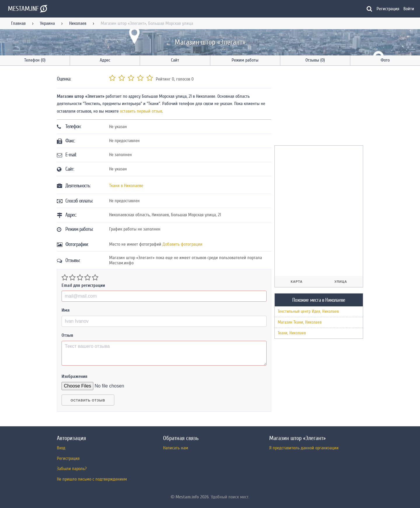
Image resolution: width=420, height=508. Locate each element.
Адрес (105, 60)
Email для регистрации (83, 285)
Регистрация (388, 9)
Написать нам (176, 448)
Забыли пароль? (72, 469)
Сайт (175, 60)
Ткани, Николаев (292, 333)
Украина (47, 23)
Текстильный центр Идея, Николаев (308, 311)
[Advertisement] (318, 107)
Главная (18, 23)
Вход (61, 448)
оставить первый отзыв (141, 111)
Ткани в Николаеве (126, 186)
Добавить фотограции (182, 244)
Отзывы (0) (315, 60)
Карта (297, 282)
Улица (341, 282)
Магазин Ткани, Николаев (300, 322)
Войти (409, 9)
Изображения (75, 376)
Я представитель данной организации (304, 448)
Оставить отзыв (88, 400)
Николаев (78, 23)
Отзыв (67, 335)
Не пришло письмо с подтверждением (92, 479)
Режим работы (245, 60)
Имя (66, 310)
